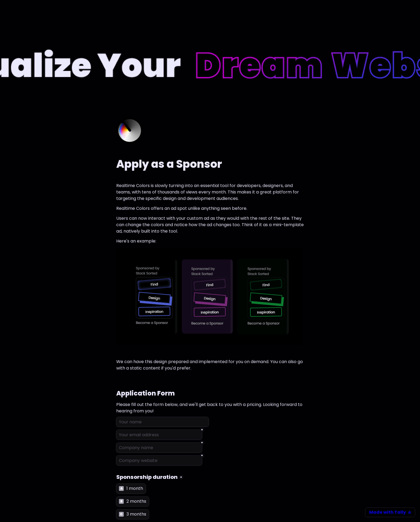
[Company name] (159, 448)
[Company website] (159, 460)
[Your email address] (159, 435)
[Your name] (162, 422)
